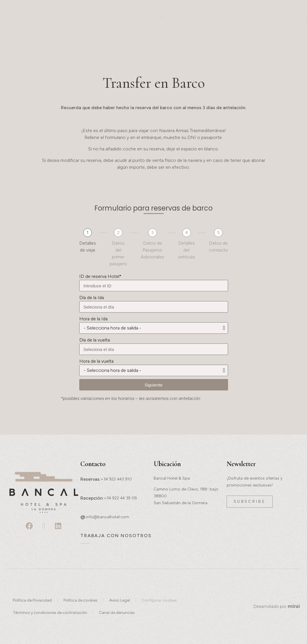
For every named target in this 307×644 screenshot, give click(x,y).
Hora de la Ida (93, 319)
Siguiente (153, 385)
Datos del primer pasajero (118, 253)
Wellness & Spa (172, 34)
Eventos (199, 33)
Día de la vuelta (95, 340)
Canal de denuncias (117, 613)
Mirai (294, 606)
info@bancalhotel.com (108, 517)
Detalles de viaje (88, 247)
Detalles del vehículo (187, 250)
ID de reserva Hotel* (100, 276)
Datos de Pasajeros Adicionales (152, 250)
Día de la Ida (92, 298)
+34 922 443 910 (116, 479)
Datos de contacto (218, 247)
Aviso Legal (120, 600)
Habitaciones (98, 33)
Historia (64, 33)
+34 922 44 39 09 (120, 498)
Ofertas (225, 33)
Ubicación (253, 33)
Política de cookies (81, 600)
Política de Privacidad (32, 600)
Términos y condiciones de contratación (50, 613)
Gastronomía (136, 33)
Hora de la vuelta (96, 361)
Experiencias (32, 33)
